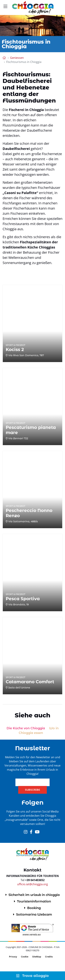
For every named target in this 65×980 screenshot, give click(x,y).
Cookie (25, 957)
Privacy (13, 957)
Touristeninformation (34, 901)
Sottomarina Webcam (34, 915)
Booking (34, 908)
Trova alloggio (32, 976)
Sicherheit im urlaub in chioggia (34, 895)
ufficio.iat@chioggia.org (32, 884)
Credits (49, 957)
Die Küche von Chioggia (26, 728)
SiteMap (37, 957)
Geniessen (17, 58)
